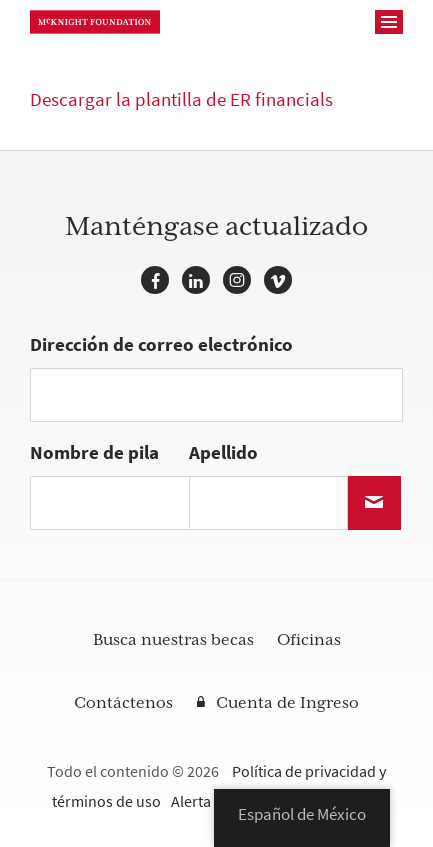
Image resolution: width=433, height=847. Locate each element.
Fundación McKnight (95, 22)
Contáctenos (123, 703)
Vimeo (278, 280)
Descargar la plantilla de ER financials (181, 99)
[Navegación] (389, 22)
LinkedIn (196, 280)
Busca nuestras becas (173, 640)
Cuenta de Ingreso (287, 703)
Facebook (155, 280)
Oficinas (309, 640)
